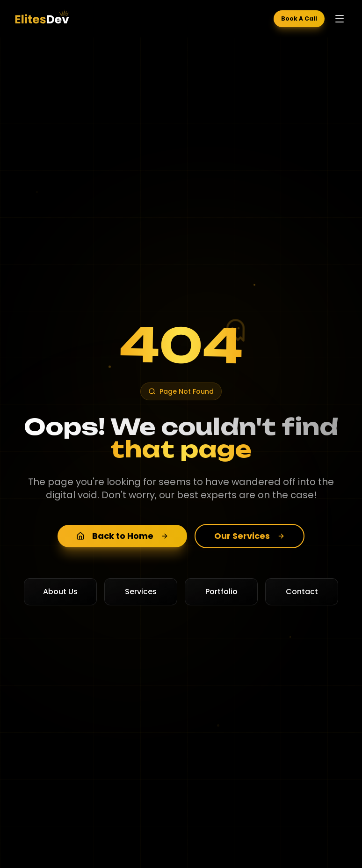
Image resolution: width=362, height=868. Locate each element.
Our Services (250, 536)
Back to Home (122, 536)
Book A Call (299, 18)
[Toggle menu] (340, 19)
